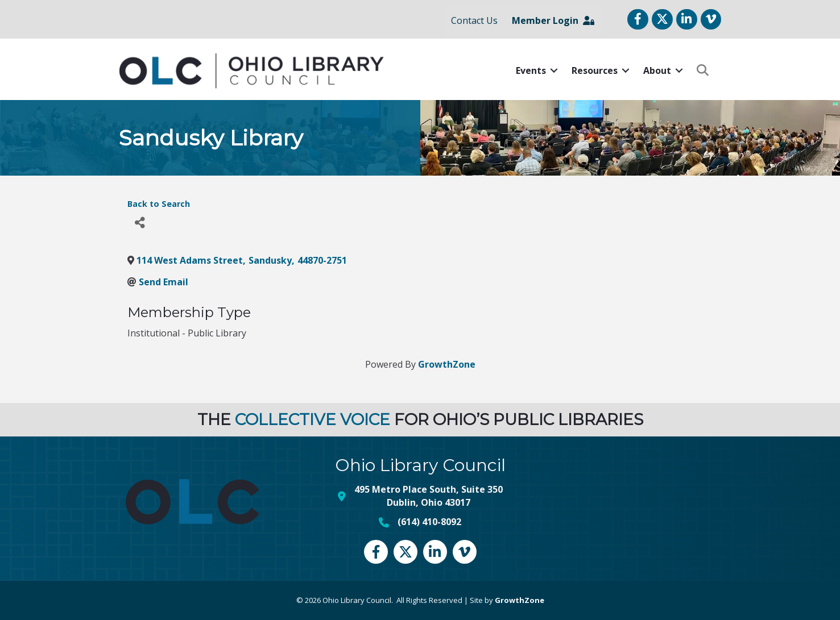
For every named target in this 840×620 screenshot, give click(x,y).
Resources (595, 70)
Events (531, 70)
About (657, 70)
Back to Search (159, 204)
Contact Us (474, 20)
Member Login (553, 20)
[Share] (140, 223)
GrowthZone (447, 364)
